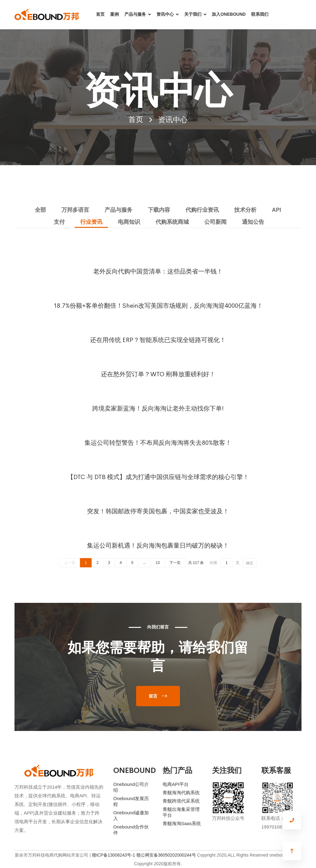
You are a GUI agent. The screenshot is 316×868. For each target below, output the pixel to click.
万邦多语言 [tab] (75, 210)
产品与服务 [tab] (118, 210)
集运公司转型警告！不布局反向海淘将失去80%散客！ (158, 442)
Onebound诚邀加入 (131, 816)
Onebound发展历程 (131, 801)
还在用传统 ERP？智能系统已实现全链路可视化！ (158, 339)
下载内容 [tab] (159, 210)
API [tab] (276, 210)
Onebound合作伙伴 (131, 830)
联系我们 (260, 14)
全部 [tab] (40, 210)
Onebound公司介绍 (131, 787)
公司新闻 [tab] (215, 222)
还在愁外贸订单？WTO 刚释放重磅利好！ (158, 373)
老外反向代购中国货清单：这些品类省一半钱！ (158, 271)
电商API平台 (176, 784)
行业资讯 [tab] (91, 222)
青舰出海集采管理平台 (181, 812)
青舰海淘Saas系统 (182, 823)
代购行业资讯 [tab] (202, 210)
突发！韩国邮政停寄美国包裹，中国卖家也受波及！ (158, 511)
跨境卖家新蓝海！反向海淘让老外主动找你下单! (158, 408)
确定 (250, 563)
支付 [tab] (59, 222)
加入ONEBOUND (229, 14)
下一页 (175, 563)
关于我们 (193, 14)
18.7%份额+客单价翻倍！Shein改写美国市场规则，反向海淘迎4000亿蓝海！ (158, 305)
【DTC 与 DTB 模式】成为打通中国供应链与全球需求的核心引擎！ (158, 476)
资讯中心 (165, 14)
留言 (153, 696)
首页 (100, 14)
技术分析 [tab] (245, 210)
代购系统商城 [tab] (172, 222)
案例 (114, 14)
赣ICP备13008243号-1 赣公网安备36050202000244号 (144, 855)
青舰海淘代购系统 (181, 793)
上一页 (70, 563)
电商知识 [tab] (129, 222)
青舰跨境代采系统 (181, 801)
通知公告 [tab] (253, 222)
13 (158, 563)
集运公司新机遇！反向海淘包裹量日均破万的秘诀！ (158, 545)
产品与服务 (135, 14)
